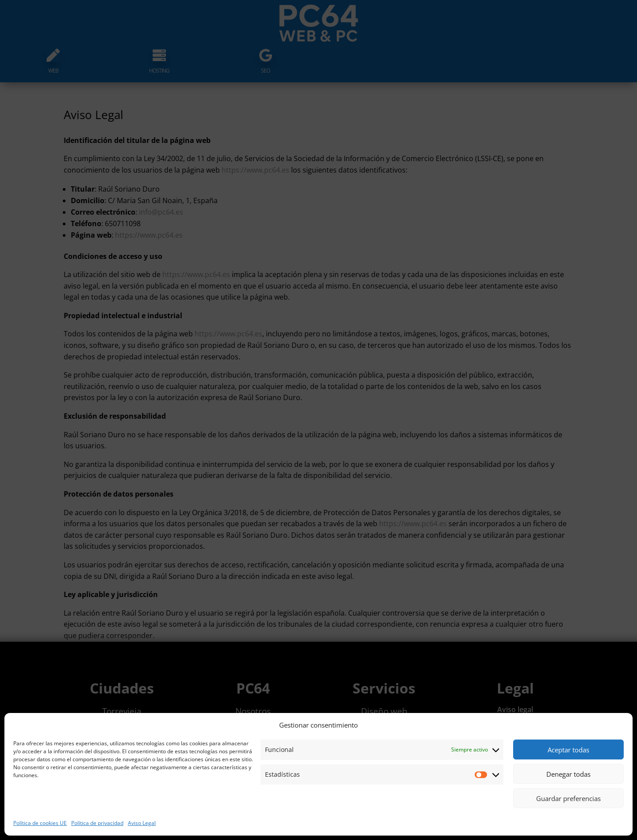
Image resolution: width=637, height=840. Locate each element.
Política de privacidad (97, 823)
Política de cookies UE (40, 823)
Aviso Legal (142, 823)
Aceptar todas (568, 750)
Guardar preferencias (568, 798)
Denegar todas (568, 774)
